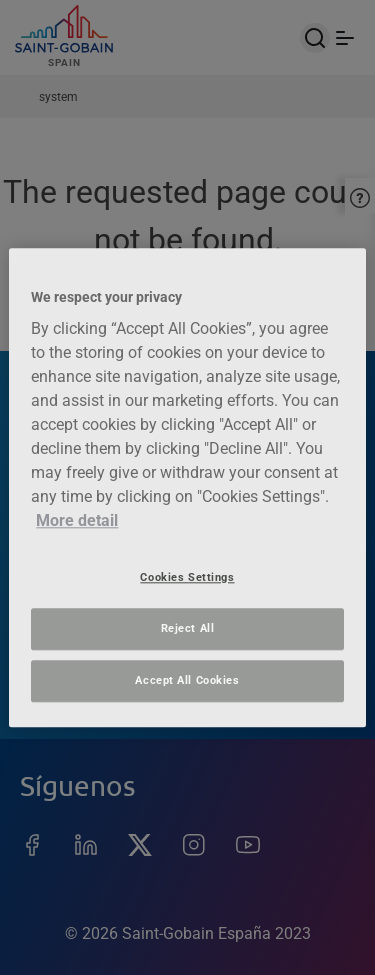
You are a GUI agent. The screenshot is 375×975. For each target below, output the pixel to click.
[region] (187, 487)
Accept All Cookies (187, 680)
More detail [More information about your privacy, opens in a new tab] (77, 520)
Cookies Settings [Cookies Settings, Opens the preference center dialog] (187, 577)
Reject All (188, 628)
